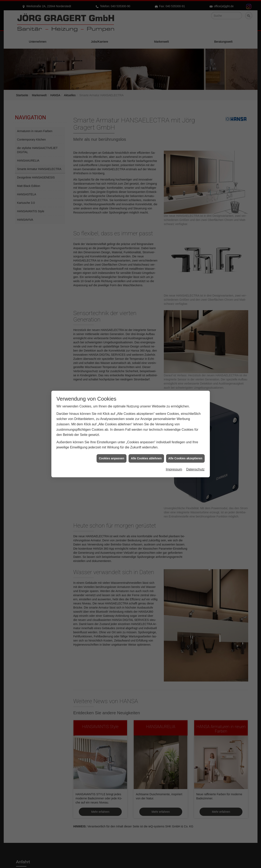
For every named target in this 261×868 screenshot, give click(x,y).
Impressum (174, 455)
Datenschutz (195, 455)
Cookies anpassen (112, 444)
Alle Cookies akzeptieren (185, 444)
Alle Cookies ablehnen (146, 444)
